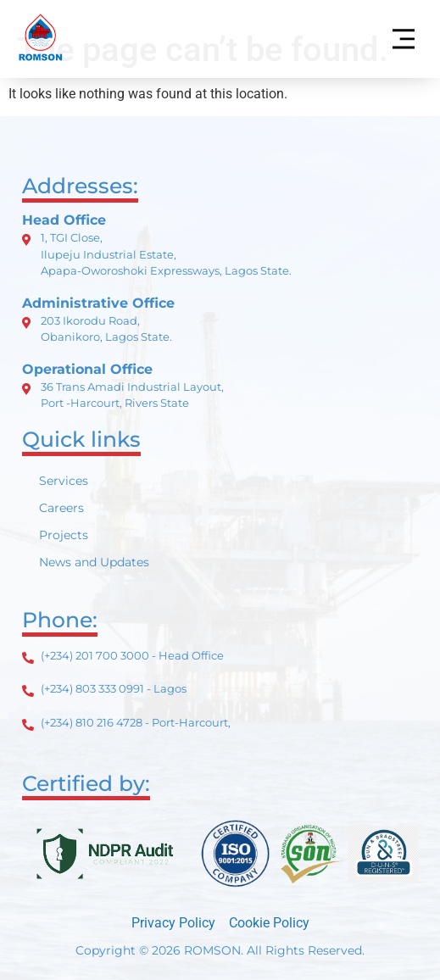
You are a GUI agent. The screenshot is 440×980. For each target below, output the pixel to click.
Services (64, 481)
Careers (61, 508)
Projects (64, 535)
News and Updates (94, 562)
